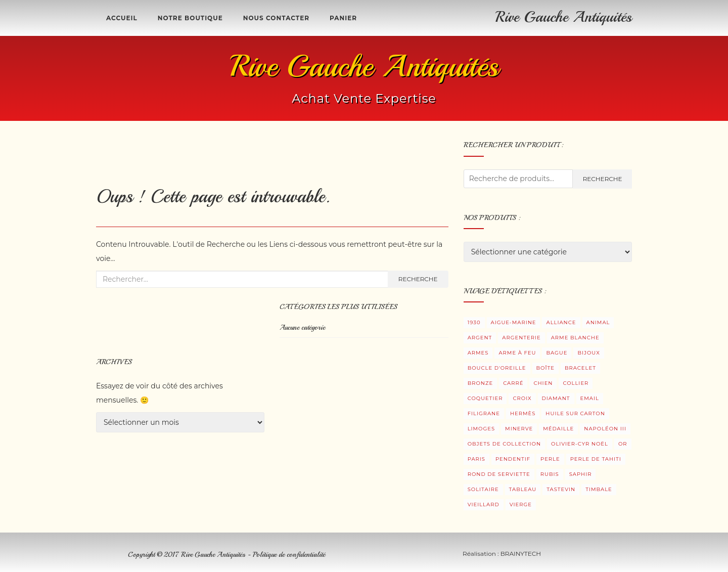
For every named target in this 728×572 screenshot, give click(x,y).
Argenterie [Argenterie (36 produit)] (521, 338)
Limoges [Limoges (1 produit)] (481, 429)
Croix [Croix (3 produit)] (522, 398)
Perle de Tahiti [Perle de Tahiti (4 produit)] (596, 459)
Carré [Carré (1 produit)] (513, 383)
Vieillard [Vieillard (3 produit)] (484, 504)
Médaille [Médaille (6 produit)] (558, 429)
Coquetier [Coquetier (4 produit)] (485, 398)
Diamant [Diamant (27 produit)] (556, 398)
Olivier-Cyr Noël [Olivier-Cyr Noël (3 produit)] (580, 444)
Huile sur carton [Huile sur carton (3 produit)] (575, 413)
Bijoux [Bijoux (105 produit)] (588, 353)
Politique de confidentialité (289, 555)
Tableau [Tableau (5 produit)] (523, 489)
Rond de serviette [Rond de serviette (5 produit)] (499, 474)
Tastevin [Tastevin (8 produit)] (561, 489)
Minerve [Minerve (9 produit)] (519, 429)
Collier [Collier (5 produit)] (576, 383)
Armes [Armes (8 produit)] (478, 353)
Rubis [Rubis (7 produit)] (550, 474)
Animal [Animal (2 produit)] (598, 322)
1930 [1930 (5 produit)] (474, 322)
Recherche (418, 279)
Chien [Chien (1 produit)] (543, 383)
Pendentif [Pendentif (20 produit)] (513, 459)
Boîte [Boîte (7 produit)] (545, 368)
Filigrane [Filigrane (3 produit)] (484, 413)
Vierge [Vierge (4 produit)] (521, 504)
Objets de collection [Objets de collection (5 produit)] (504, 444)
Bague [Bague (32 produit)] (557, 353)
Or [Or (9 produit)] (623, 444)
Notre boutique (190, 18)
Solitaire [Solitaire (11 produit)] (483, 489)
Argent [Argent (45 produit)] (480, 338)
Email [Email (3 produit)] (590, 398)
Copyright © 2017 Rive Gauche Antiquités (188, 555)
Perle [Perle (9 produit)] (550, 459)
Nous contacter (276, 18)
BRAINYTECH (521, 554)
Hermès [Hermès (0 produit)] (523, 413)
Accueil (122, 18)
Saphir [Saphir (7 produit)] (581, 474)
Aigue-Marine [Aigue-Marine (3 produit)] (514, 322)
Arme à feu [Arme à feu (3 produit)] (517, 353)
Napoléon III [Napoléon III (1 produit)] (605, 429)
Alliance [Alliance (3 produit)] (561, 322)
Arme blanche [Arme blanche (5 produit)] (575, 338)
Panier (343, 18)
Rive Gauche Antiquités (564, 17)
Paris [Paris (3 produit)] (476, 459)
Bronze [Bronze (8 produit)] (481, 383)
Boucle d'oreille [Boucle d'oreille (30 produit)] (497, 368)
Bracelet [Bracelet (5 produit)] (580, 368)
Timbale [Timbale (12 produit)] (599, 489)
